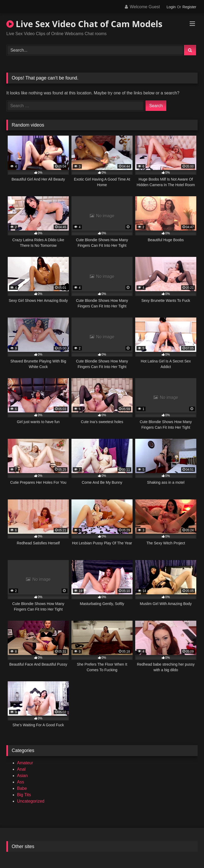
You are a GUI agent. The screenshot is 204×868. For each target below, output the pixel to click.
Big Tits (24, 795)
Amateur (25, 763)
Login (171, 7)
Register (189, 7)
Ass (21, 782)
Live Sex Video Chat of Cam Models (84, 24)
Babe (22, 788)
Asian (22, 776)
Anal (21, 769)
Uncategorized (31, 801)
